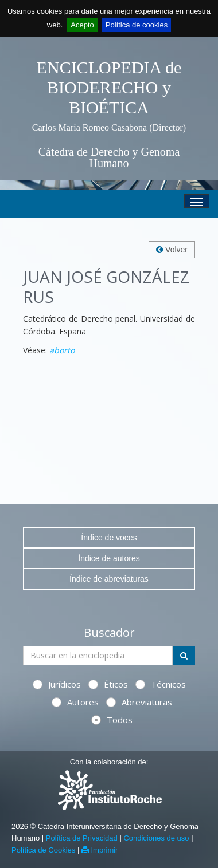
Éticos (108, 684)
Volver (172, 250)
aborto (62, 350)
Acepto (82, 25)
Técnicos (161, 684)
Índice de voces (109, 538)
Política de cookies (137, 25)
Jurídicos (57, 684)
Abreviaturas (139, 702)
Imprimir (100, 850)
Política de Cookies (43, 850)
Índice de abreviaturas (109, 579)
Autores (75, 702)
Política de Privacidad (82, 838)
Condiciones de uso (156, 838)
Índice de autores (109, 558)
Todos (112, 720)
